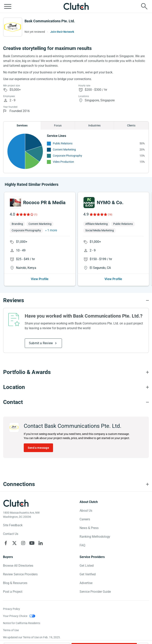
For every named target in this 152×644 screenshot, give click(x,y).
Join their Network (62, 32)
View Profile (40, 279)
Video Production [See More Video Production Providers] (63, 162)
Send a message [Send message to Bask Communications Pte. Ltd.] (38, 448)
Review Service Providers (20, 574)
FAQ (82, 545)
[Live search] (144, 6)
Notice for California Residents (22, 623)
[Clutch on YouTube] (32, 543)
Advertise (86, 583)
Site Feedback (13, 525)
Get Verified (88, 574)
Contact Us (11, 534)
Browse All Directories (18, 566)
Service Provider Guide (95, 592)
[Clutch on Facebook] (6, 543)
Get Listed (87, 566)
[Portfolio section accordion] (76, 372)
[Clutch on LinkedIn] (41, 543)
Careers (85, 519)
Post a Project (13, 592)
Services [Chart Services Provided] (22, 125)
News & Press (89, 528)
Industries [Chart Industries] (94, 125)
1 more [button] (52, 230)
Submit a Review (41, 343)
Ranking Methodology (95, 537)
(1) (36, 215)
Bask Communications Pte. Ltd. (50, 21)
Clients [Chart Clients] (131, 125)
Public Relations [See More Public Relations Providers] (63, 143)
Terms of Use (11, 630)
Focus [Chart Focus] (58, 125)
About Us (86, 511)
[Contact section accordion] (76, 402)
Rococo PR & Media (44, 203)
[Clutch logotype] (16, 503)
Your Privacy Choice (15, 616)
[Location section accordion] (76, 387)
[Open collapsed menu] (8, 6)
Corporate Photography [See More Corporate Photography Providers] (67, 156)
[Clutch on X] (14, 543)
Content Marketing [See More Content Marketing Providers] (64, 150)
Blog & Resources (15, 583)
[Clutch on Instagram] (23, 543)
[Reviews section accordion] (76, 300)
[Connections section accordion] (76, 484)
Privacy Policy (11, 609)
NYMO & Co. (110, 203)
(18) (110, 215)
